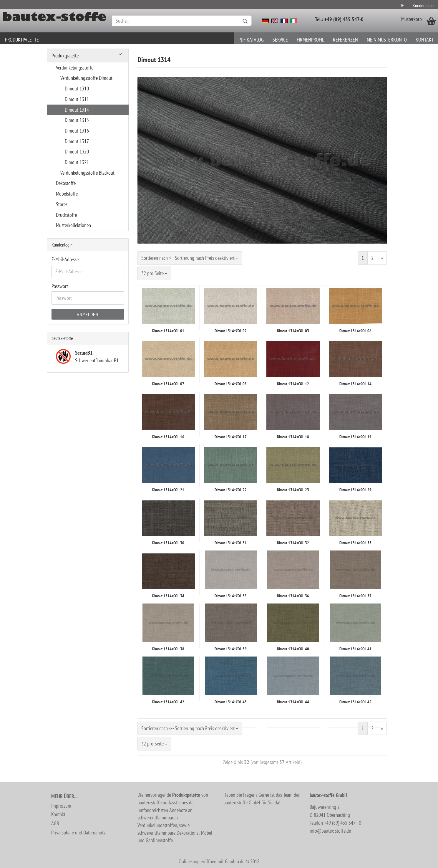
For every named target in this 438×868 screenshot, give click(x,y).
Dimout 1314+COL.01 (168, 331)
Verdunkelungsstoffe (75, 68)
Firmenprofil (310, 40)
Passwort (60, 286)
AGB (55, 823)
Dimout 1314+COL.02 (231, 331)
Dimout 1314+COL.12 (293, 384)
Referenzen (345, 40)
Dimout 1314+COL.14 (355, 384)
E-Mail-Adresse (65, 259)
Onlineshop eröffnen (198, 861)
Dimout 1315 (77, 120)
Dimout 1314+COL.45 (355, 702)
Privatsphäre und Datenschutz (78, 833)
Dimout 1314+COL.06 (355, 331)
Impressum (61, 806)
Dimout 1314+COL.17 (231, 437)
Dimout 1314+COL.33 (355, 543)
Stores (62, 204)
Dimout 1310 (77, 89)
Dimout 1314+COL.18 (293, 437)
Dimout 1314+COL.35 (231, 596)
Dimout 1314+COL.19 (355, 437)
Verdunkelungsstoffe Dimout (86, 78)
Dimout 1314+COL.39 (231, 649)
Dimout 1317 (77, 141)
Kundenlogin (423, 5)
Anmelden (88, 314)
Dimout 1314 (77, 110)
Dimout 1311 (77, 99)
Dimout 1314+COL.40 (293, 649)
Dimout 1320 (77, 152)
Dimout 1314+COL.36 (293, 596)
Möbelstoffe (67, 194)
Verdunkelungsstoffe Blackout (87, 173)
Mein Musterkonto (387, 40)
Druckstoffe (66, 215)
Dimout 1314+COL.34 (168, 596)
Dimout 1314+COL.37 (355, 596)
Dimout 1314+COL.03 (293, 331)
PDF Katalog (251, 40)
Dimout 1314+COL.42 (168, 702)
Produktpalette (22, 40)
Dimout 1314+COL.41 (355, 649)
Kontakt (425, 40)
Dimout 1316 (77, 131)
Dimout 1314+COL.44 (293, 702)
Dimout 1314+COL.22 (231, 490)
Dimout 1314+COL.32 (293, 543)
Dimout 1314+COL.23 (293, 490)
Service (280, 40)
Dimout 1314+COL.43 (231, 702)
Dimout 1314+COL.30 (168, 543)
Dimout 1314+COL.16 (168, 437)
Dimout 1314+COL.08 (231, 384)
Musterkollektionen (73, 225)
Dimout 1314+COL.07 (168, 384)
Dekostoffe (66, 183)
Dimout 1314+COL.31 (231, 543)
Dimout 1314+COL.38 (168, 649)
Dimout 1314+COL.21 (168, 490)
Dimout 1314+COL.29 (355, 490)
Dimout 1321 (77, 162)
